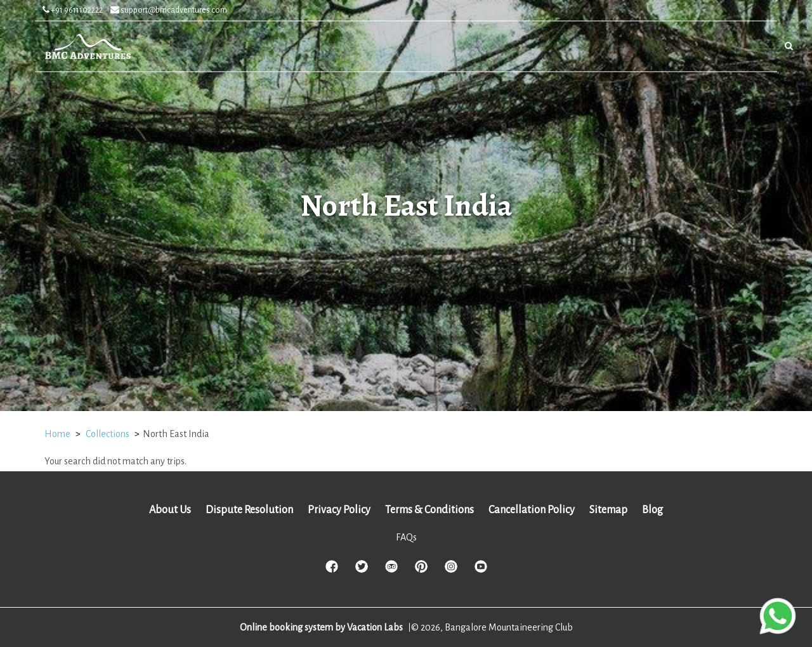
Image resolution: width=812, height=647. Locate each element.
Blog (652, 510)
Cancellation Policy (532, 510)
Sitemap (608, 510)
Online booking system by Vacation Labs (322, 627)
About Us (170, 510)
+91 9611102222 (73, 10)
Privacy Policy (339, 510)
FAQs (406, 537)
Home (57, 434)
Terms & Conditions (429, 510)
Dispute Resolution (249, 510)
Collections (108, 434)
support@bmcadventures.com (169, 10)
